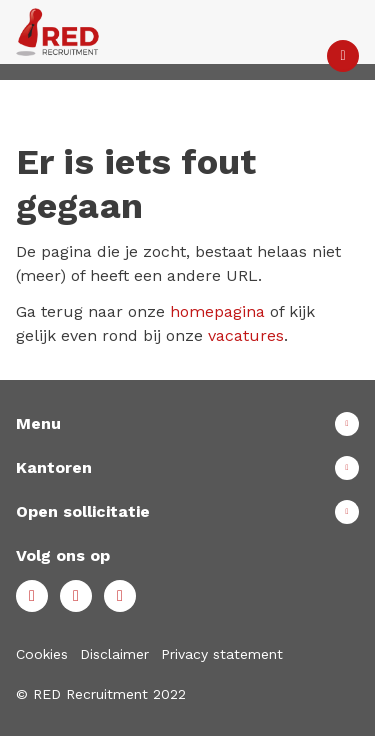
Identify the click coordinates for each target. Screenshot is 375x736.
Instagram (120, 596)
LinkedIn (76, 596)
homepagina (217, 311)
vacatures (246, 335)
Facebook (32, 596)
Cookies (42, 654)
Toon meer (187, 424)
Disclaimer (114, 654)
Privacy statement (222, 654)
